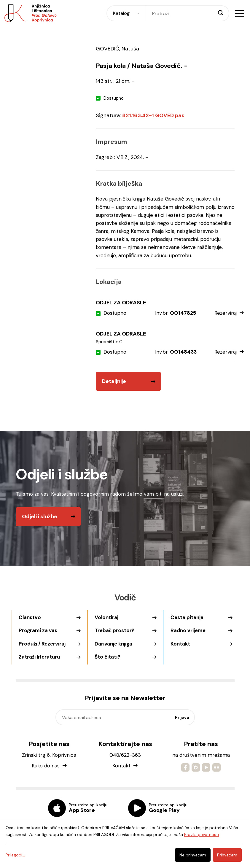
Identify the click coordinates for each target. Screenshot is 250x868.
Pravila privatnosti (202, 834)
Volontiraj (106, 617)
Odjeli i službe (40, 516)
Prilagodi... (15, 855)
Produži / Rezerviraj (42, 644)
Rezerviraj (229, 313)
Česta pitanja (187, 617)
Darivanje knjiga (113, 644)
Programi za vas (38, 630)
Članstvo (30, 617)
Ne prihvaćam (193, 855)
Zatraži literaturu (39, 657)
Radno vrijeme (188, 630)
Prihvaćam (227, 855)
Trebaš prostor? (114, 630)
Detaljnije (114, 381)
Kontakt (180, 644)
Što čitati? (107, 657)
